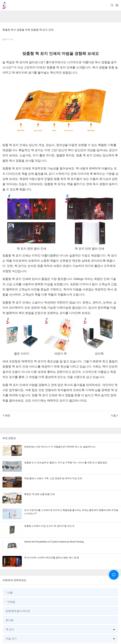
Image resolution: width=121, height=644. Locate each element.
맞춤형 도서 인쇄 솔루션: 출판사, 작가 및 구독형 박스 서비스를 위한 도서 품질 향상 (66, 463)
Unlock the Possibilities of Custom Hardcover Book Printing (54, 542)
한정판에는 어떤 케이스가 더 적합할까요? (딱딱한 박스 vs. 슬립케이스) (60, 447)
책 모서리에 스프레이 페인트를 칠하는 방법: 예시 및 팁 (52, 558)
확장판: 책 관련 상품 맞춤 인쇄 (39, 494)
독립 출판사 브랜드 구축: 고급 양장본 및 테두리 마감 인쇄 (53, 478)
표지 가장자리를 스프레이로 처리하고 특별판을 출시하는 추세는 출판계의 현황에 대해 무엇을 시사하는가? (71, 512)
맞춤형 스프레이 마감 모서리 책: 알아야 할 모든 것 (49, 526)
